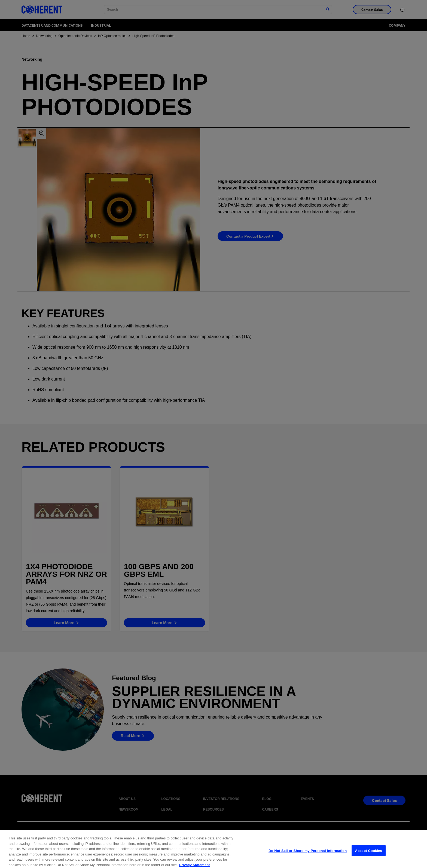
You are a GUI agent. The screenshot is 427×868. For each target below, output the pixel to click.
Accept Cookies (369, 858)
